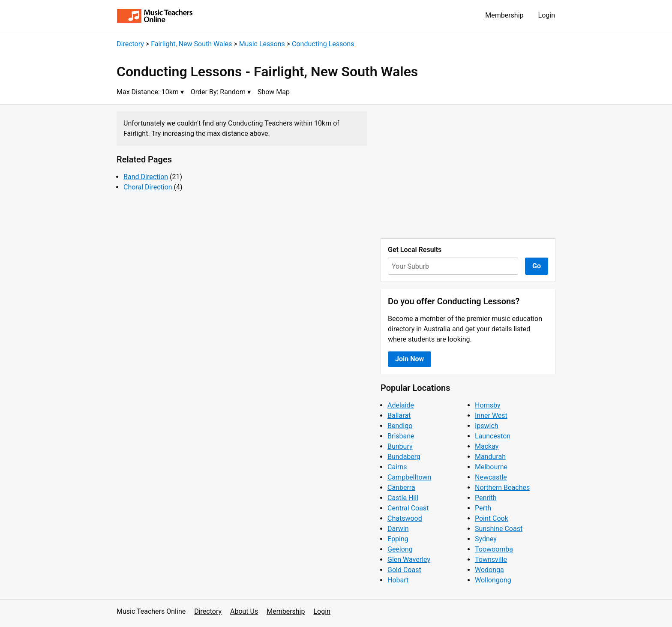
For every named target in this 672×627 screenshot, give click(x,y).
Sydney (486, 539)
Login (547, 15)
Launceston (493, 436)
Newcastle (491, 477)
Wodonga (489, 570)
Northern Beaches (502, 487)
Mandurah (490, 457)
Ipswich (487, 426)
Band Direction (146, 177)
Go (537, 266)
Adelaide (401, 405)
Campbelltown (409, 477)
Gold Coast (404, 570)
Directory (130, 44)
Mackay (487, 446)
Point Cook (492, 518)
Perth (483, 508)
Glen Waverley (409, 559)
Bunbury (400, 446)
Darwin (398, 529)
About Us (244, 611)
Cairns (397, 467)
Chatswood (405, 518)
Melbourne (491, 467)
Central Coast (408, 508)
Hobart (398, 580)
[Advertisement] (468, 171)
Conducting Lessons (323, 44)
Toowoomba (494, 549)
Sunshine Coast (499, 529)
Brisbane (401, 436)
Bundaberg (404, 457)
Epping (398, 539)
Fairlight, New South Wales (191, 44)
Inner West (491, 415)
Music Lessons (262, 44)
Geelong (400, 549)
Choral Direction (148, 187)
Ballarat (399, 415)
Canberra (401, 487)
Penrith (486, 498)
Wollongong (493, 580)
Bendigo (400, 426)
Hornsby (488, 405)
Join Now (409, 359)
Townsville (491, 559)
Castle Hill (403, 498)
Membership (504, 15)
